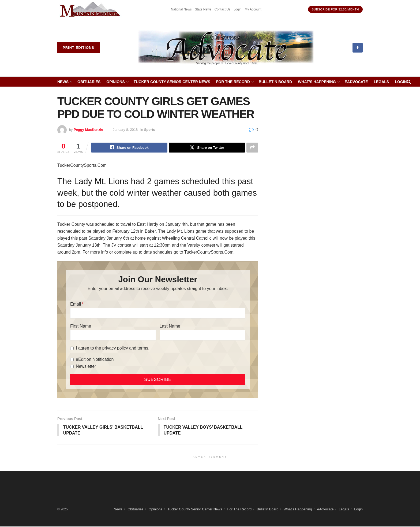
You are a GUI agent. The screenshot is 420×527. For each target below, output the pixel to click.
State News (203, 9)
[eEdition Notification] (72, 360)
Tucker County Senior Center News (172, 82)
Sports (150, 130)
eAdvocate (356, 82)
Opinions (115, 82)
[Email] (158, 313)
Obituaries (89, 82)
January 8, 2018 (125, 130)
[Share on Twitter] (207, 148)
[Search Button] (409, 82)
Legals (381, 82)
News (63, 82)
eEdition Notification (95, 360)
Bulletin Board (275, 82)
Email (76, 304)
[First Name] (113, 335)
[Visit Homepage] (226, 48)
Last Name (170, 326)
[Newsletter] (72, 367)
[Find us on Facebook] (358, 48)
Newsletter (86, 367)
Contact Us (222, 9)
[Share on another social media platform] (252, 148)
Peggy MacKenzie (88, 130)
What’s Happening (317, 82)
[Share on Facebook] (129, 148)
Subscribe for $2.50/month (335, 9)
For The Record (233, 82)
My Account (253, 9)
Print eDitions (78, 48)
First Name (81, 326)
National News (181, 9)
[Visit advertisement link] (91, 10)
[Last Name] (202, 335)
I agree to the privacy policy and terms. (113, 348)
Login (237, 9)
